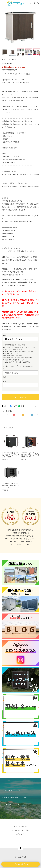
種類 (5, 335)
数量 (5, 381)
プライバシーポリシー (20, 826)
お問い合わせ (20, 834)
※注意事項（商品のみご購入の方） (15, 345)
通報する (37, 406)
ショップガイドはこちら (10, 294)
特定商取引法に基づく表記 (20, 830)
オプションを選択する (20, 864)
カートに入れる (20, 397)
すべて (6, 415)
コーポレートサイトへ (13, 805)
